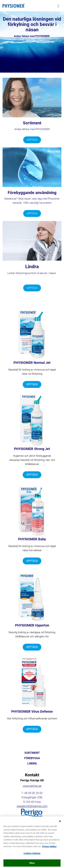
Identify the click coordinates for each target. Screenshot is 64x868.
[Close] (60, 824)
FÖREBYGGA (32, 758)
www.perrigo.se (32, 786)
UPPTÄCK (32, 140)
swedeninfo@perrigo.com (32, 806)
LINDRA (32, 764)
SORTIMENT (32, 753)
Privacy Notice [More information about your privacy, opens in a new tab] (49, 849)
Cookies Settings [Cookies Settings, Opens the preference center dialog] (32, 856)
